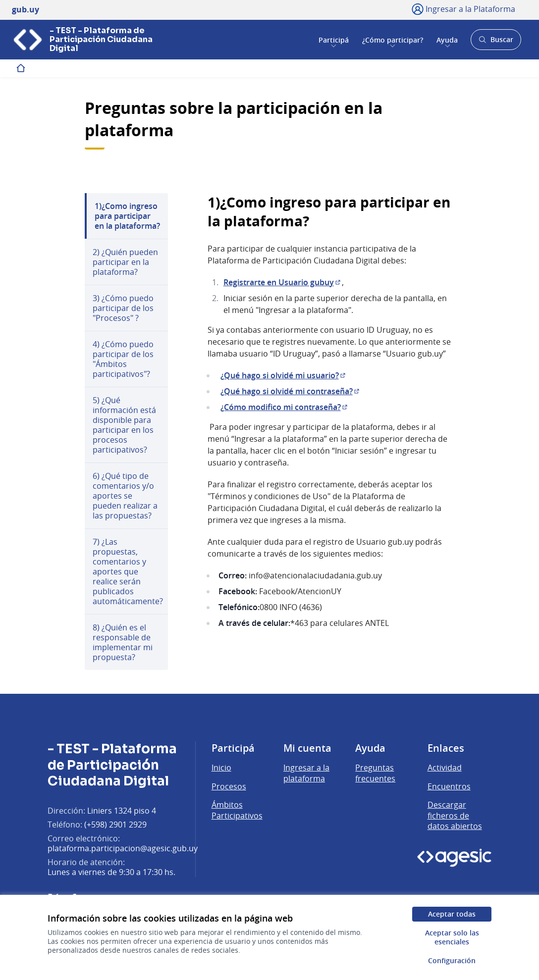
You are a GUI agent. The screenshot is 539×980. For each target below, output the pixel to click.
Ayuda (447, 39)
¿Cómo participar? (393, 39)
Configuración (452, 960)
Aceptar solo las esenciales (452, 937)
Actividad (445, 768)
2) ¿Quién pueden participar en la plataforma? (125, 262)
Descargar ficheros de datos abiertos (455, 815)
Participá (334, 39)
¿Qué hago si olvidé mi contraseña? (291, 391)
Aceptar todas (452, 914)
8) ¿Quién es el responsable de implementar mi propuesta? (123, 642)
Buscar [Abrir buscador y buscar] (496, 42)
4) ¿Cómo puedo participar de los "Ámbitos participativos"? (123, 359)
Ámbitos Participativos (237, 810)
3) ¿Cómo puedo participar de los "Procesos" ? (123, 308)
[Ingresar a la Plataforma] (463, 9)
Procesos (229, 786)
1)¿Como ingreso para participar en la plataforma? (127, 216)
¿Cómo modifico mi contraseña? (285, 407)
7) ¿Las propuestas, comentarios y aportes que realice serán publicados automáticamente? (128, 571)
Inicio (221, 768)
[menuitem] (126, 216)
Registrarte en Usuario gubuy (283, 282)
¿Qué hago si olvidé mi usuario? (284, 375)
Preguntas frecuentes (375, 773)
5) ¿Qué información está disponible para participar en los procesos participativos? (124, 425)
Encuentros (449, 786)
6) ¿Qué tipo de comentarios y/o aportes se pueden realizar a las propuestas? (125, 496)
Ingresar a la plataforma (306, 773)
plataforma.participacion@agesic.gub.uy (123, 848)
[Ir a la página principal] (92, 40)
